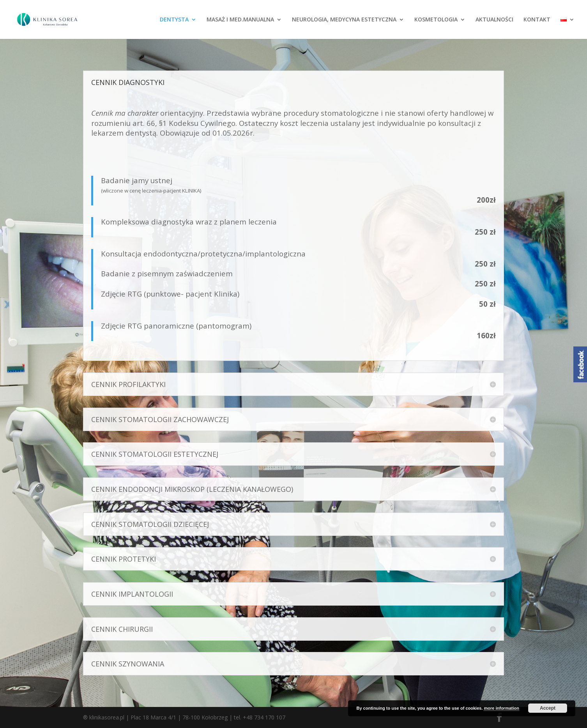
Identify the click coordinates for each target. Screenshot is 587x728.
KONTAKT (537, 20)
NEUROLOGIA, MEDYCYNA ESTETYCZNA (344, 20)
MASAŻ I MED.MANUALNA (240, 20)
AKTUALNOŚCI (494, 20)
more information (501, 708)
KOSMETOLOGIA (436, 20)
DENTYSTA (174, 20)
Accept (548, 708)
